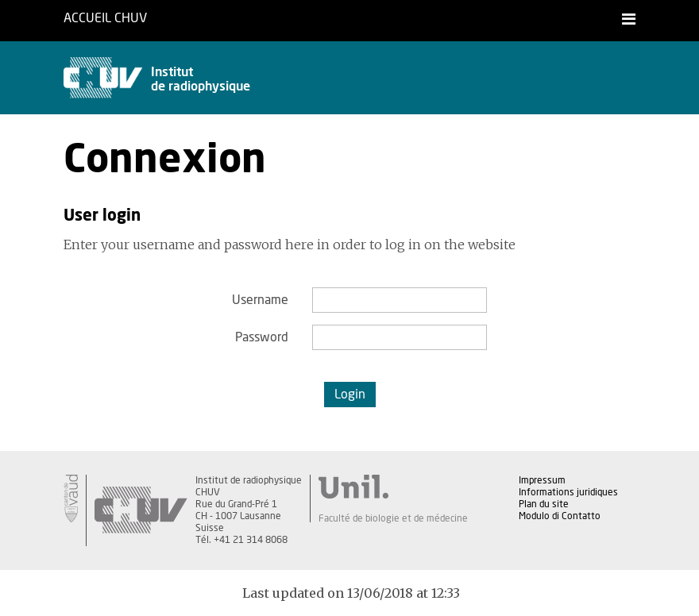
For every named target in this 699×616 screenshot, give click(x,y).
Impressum (542, 480)
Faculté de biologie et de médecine (393, 518)
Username (260, 300)
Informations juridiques (568, 492)
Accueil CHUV (105, 18)
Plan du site (544, 504)
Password (262, 337)
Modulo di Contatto (560, 516)
